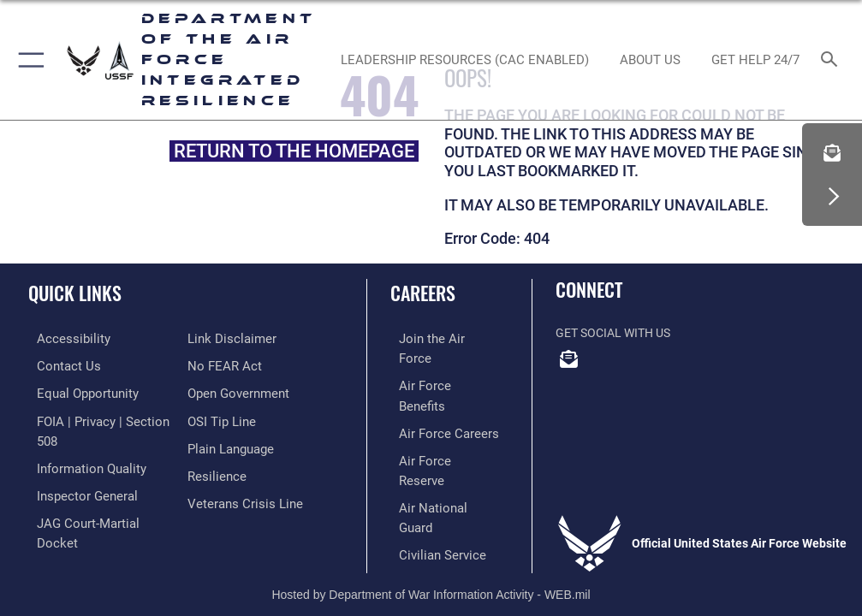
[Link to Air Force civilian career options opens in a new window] (429, 469)
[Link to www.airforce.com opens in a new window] (437, 338)
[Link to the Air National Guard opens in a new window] (440, 444)
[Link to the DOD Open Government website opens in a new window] (236, 391)
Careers (423, 293)
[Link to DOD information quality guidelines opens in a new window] (80, 462)
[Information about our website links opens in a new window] (227, 338)
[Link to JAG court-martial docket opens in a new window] (96, 514)
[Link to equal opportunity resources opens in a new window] (77, 391)
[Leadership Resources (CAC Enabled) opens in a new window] (465, 60)
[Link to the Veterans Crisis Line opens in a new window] (240, 496)
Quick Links (75, 293)
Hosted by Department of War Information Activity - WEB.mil (431, 545)
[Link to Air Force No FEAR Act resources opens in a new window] (221, 365)
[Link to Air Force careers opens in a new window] (436, 391)
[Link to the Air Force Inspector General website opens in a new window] (75, 488)
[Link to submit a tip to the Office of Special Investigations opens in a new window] (219, 417)
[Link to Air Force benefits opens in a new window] (437, 365)
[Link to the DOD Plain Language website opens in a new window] (229, 444)
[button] (28, 60)
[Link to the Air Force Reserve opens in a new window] (436, 417)
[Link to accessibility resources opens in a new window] (61, 338)
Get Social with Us (613, 333)
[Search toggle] (833, 60)
